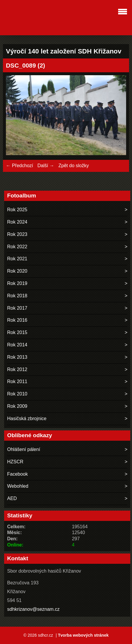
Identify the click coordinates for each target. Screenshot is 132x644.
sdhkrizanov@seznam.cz (33, 609)
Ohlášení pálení (24, 449)
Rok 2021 (17, 259)
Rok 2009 (17, 406)
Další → (46, 166)
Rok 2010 (17, 394)
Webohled (18, 486)
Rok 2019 (17, 283)
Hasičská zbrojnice (27, 419)
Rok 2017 (17, 308)
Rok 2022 (17, 247)
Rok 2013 (17, 357)
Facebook (17, 474)
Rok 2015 (17, 332)
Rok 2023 (17, 234)
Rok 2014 (17, 345)
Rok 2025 (17, 210)
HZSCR (15, 462)
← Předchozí (19, 166)
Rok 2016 (17, 320)
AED (12, 498)
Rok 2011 (17, 381)
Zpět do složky (74, 166)
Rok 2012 (17, 369)
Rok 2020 (17, 271)
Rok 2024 (17, 222)
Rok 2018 (17, 296)
